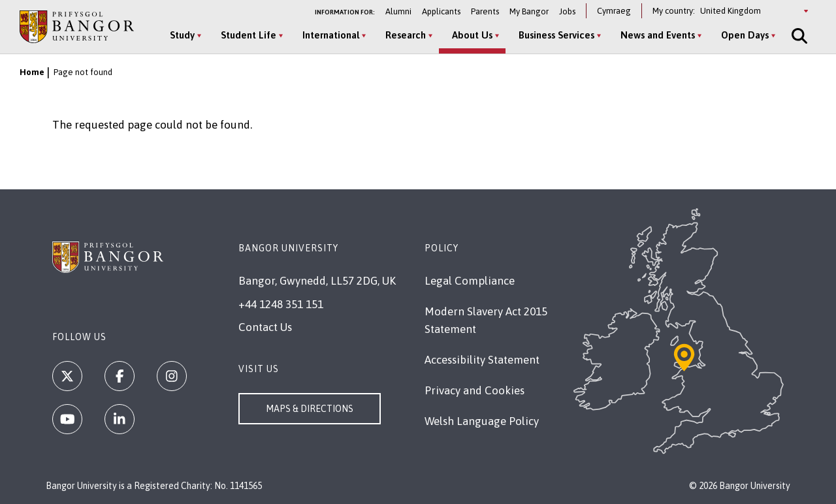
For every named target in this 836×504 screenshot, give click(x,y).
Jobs (567, 11)
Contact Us (265, 327)
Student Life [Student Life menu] (249, 35)
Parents (485, 11)
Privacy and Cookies (474, 390)
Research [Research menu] (406, 35)
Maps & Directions (310, 409)
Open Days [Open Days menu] (745, 35)
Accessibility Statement (482, 360)
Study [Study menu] (182, 35)
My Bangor (529, 11)
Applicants (441, 11)
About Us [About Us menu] (472, 35)
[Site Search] (798, 36)
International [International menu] (331, 35)
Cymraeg (614, 11)
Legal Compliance (470, 281)
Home (32, 72)
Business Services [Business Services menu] (556, 35)
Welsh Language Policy (482, 421)
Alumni (398, 11)
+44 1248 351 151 (281, 304)
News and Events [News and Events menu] (658, 35)
